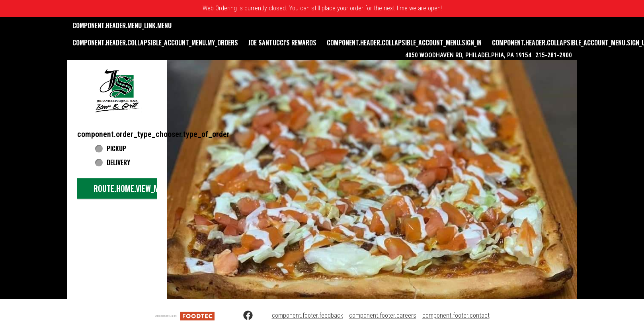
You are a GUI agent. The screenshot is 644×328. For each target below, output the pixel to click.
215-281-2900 (554, 55)
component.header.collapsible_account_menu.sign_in (404, 43)
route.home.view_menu (133, 188)
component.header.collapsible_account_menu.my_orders (155, 43)
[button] (117, 90)
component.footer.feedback (307, 315)
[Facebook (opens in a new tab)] (243, 316)
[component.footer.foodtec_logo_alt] (185, 315)
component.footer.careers (383, 315)
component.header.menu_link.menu (122, 25)
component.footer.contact (456, 315)
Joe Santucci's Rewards (282, 43)
